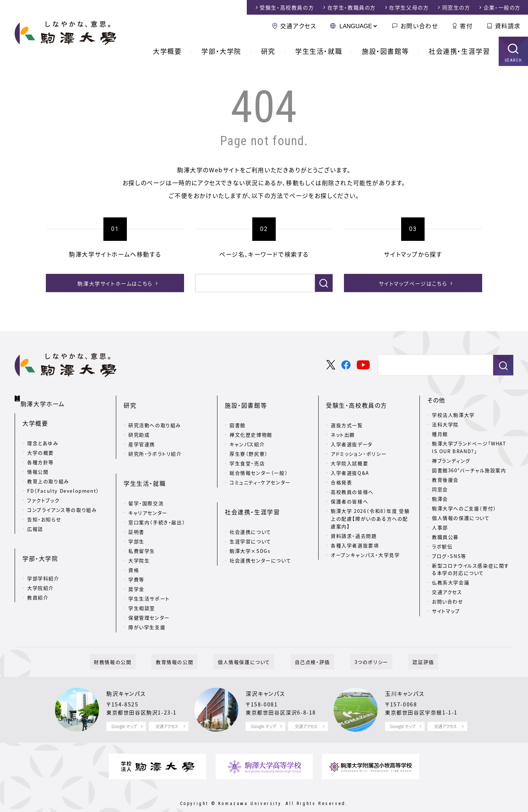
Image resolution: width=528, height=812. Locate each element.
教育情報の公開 (187, 646)
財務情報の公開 (134, 646)
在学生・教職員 (352, 7)
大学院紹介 (41, 569)
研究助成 (139, 424)
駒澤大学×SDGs (250, 530)
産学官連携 (142, 434)
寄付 (466, 26)
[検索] (253, 283)
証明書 (136, 511)
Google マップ (124, 710)
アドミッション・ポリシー (359, 443)
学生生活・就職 (319, 51)
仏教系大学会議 (451, 582)
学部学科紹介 (43, 560)
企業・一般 (502, 7)
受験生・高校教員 (287, 7)
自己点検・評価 (308, 646)
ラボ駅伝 (442, 546)
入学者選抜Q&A (350, 462)
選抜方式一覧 (347, 415)
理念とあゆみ (43, 435)
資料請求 (508, 26)
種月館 (440, 434)
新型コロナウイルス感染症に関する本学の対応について (471, 569)
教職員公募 (445, 537)
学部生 (136, 520)
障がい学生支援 (147, 606)
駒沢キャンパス (127, 677)
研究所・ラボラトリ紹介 (155, 443)
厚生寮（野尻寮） (249, 443)
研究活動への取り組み (155, 415)
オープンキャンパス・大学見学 (365, 544)
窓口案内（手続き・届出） (157, 501)
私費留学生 (142, 530)
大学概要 (167, 51)
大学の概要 (41, 445)
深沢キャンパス (267, 677)
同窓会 (440, 489)
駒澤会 (440, 499)
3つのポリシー (359, 646)
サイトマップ (446, 611)
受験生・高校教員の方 (357, 400)
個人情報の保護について (461, 518)
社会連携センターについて (260, 539)
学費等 (136, 559)
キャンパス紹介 (247, 434)
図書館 (238, 415)
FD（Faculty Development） (63, 483)
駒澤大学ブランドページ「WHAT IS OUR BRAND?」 (469, 447)
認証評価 (402, 646)
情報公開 (38, 464)
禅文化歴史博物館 (251, 424)
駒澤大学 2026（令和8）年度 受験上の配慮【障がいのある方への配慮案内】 (370, 508)
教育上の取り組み (48, 473)
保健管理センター (149, 597)
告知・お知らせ (44, 512)
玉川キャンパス (406, 677)
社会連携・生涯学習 (459, 51)
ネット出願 (343, 424)
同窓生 (456, 7)
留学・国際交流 (146, 482)
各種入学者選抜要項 (355, 535)
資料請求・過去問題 (354, 525)
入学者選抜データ (352, 434)
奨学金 (136, 568)
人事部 (440, 527)
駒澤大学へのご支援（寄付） (464, 508)
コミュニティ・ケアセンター (260, 472)
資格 (134, 549)
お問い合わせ (419, 26)
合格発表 (341, 472)
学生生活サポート (149, 578)
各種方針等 (41, 454)
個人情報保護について (248, 646)
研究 (268, 51)
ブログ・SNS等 (449, 556)
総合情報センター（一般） (259, 462)
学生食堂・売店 (247, 453)
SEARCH (514, 60)
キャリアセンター (148, 492)
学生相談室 (142, 587)
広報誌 (35, 521)
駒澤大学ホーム (44, 398)
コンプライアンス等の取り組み (62, 502)
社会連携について (250, 511)
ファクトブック (43, 493)
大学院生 (139, 539)
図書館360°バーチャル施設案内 (469, 470)
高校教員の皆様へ (352, 482)
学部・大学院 (221, 51)
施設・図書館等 (385, 51)
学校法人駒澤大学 (453, 415)
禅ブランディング (451, 461)
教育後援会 (445, 480)
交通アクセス (298, 26)
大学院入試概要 (349, 453)
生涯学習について (250, 520)
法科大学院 (445, 424)
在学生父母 (409, 7)
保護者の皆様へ (349, 491)
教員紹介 (38, 579)
